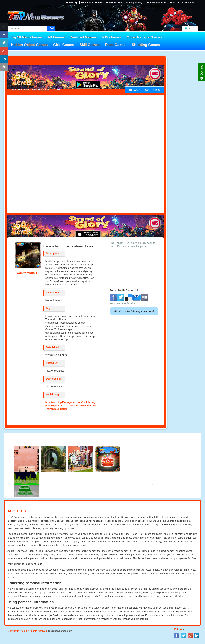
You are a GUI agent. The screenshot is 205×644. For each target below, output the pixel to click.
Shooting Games (146, 45)
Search (192, 29)
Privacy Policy (134, 3)
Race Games (116, 45)
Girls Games (64, 45)
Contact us (188, 3)
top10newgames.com (60, 631)
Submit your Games (92, 3)
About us (174, 3)
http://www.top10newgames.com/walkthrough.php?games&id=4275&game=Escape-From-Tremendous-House (71, 406)
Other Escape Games (144, 37)
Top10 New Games (27, 37)
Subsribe (111, 3)
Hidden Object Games (29, 45)
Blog (121, 3)
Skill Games (90, 45)
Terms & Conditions (156, 3)
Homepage (72, 3)
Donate (202, 72)
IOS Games (112, 37)
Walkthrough (27, 273)
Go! (52, 28)
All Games (56, 37)
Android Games (84, 37)
